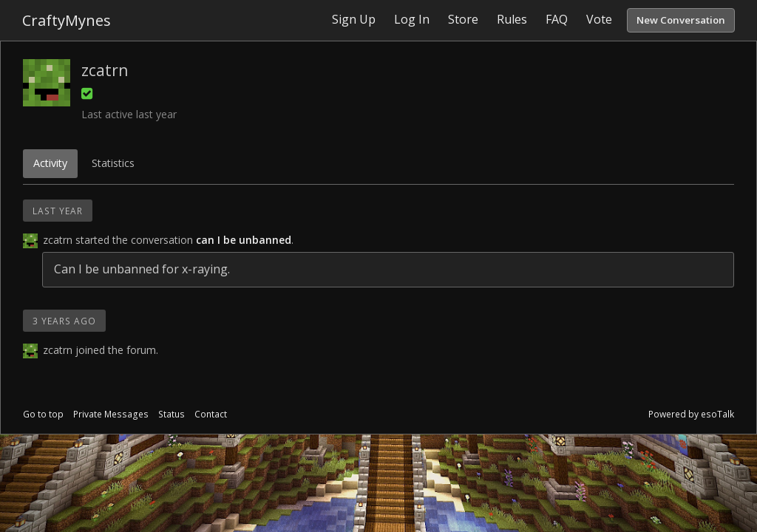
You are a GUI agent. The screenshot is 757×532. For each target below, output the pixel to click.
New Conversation (681, 20)
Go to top (43, 414)
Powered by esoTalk (691, 414)
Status (172, 414)
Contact (211, 414)
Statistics (113, 163)
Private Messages (111, 414)
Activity (50, 163)
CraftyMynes (67, 20)
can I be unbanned (244, 240)
